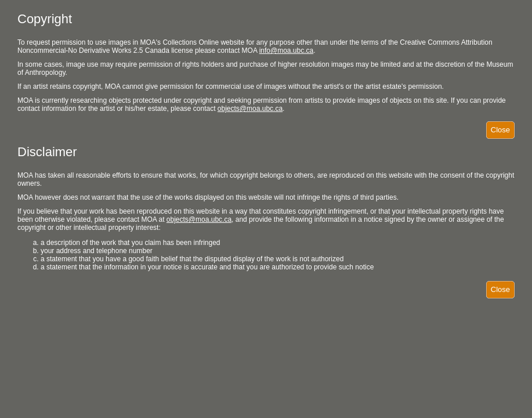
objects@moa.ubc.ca (250, 109)
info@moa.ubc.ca (287, 51)
